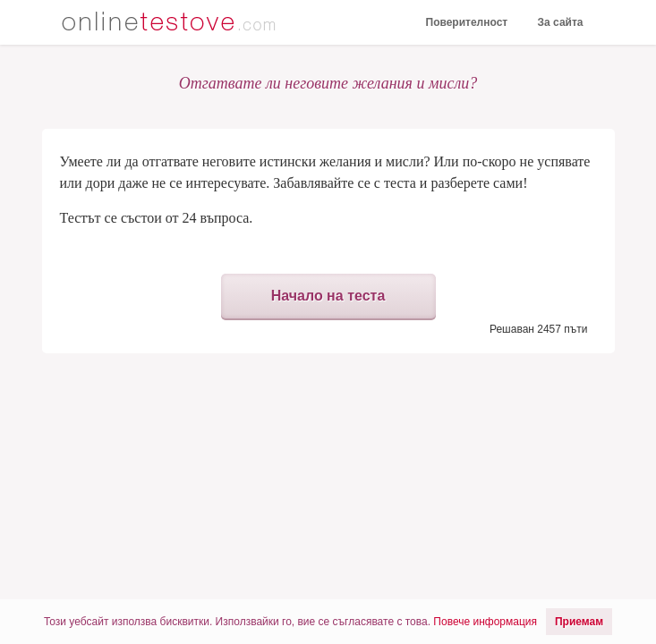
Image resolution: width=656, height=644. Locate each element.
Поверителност (467, 22)
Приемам (579, 622)
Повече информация (485, 622)
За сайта (561, 22)
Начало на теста (328, 296)
